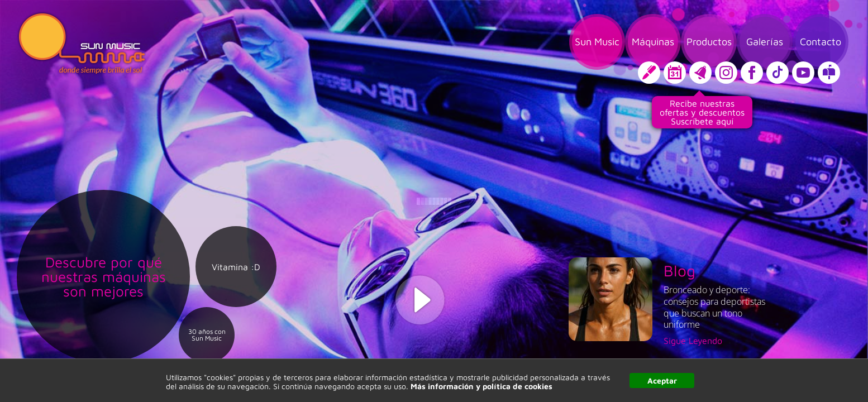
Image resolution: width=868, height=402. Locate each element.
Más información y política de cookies (481, 386)
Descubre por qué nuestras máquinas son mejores (104, 276)
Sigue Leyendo (693, 341)
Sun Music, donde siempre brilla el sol (82, 44)
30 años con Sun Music (207, 335)
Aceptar (662, 381)
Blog (679, 271)
